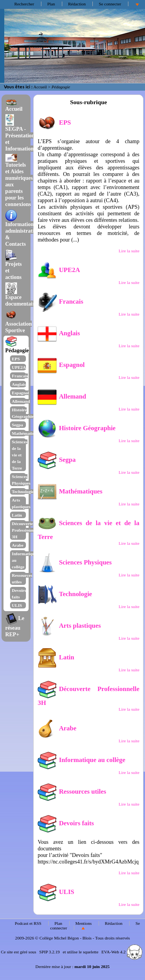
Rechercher (24, 4)
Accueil (40, 87)
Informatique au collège (81, 760)
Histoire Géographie (76, 428)
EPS (16, 359)
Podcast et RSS (28, 923)
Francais (20, 376)
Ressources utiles (72, 792)
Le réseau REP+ (15, 626)
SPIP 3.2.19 (49, 952)
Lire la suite (129, 251)
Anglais (19, 384)
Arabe (18, 545)
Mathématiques (26, 433)
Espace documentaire (21, 296)
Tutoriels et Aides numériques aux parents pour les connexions (19, 181)
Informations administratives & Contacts (23, 229)
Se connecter (110, 4)
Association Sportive (19, 322)
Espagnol (20, 393)
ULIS (17, 605)
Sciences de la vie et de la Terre (20, 455)
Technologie (23, 492)
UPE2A (19, 367)
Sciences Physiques (74, 562)
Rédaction (77, 4)
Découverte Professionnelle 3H (26, 530)
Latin (17, 515)
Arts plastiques (69, 626)
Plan (51, 4)
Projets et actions (14, 266)
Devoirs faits (66, 823)
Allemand (21, 401)
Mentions (84, 923)
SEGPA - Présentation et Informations (21, 134)
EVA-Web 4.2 (122, 952)
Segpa (18, 425)
